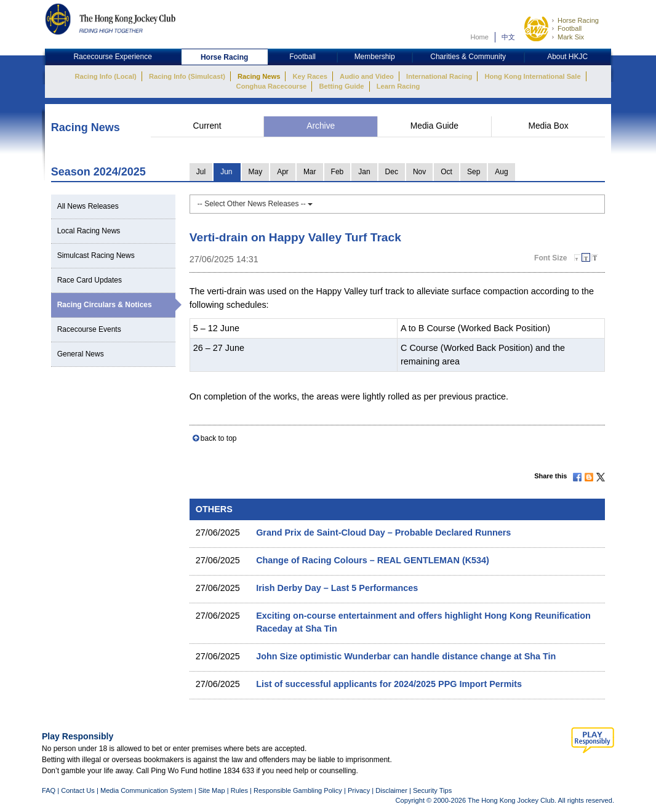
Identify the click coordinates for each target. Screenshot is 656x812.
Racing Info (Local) (105, 76)
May (256, 172)
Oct (446, 172)
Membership (375, 57)
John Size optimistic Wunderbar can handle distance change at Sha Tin (406, 656)
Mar (310, 172)
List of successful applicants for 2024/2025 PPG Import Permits (389, 684)
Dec (392, 172)
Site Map (212, 790)
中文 (508, 37)
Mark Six (571, 37)
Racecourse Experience (112, 57)
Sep (474, 172)
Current (207, 126)
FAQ (49, 790)
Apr (283, 172)
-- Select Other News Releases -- (255, 204)
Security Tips (432, 790)
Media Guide (434, 126)
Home (479, 37)
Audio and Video (367, 76)
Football (570, 28)
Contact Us (78, 790)
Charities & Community (468, 57)
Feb (338, 172)
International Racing (439, 76)
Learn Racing (398, 86)
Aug (501, 172)
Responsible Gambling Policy (298, 790)
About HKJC (567, 57)
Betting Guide (341, 86)
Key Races (310, 76)
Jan (364, 172)
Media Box (548, 126)
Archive (321, 126)
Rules (240, 790)
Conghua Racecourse (272, 86)
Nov (419, 172)
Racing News (259, 76)
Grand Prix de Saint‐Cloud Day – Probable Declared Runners (383, 533)
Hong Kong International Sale (532, 76)
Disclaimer (391, 790)
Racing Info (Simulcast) (187, 76)
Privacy (359, 790)
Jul (201, 172)
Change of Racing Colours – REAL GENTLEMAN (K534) (373, 560)
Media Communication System (146, 790)
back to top (219, 438)
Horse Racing (578, 20)
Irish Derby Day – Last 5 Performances (337, 588)
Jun (226, 172)
